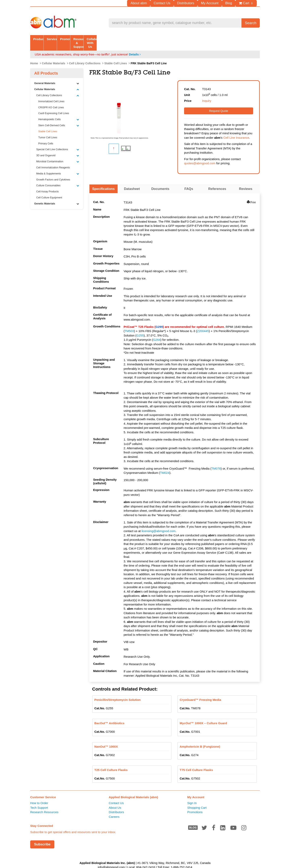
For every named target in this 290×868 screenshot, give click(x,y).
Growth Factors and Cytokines (53, 172)
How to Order (39, 795)
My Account (214, 3)
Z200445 (203, 323)
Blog (231, 3)
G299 (159, 319)
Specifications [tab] (104, 181)
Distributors (193, 3)
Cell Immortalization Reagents (53, 160)
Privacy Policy (157, 864)
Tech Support (39, 800)
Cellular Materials (54, 55)
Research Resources (44, 804)
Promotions (195, 804)
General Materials (57, 76)
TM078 (216, 461)
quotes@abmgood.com (200, 155)
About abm (151, 3)
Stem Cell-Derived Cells (59, 118)
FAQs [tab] (189, 181)
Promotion (145, 39)
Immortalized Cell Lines (51, 94)
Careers (114, 809)
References (217, 181)
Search (251, 23)
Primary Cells (46, 136)
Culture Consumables (58, 178)
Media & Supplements (58, 166)
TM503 (129, 323)
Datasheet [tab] (132, 181)
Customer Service (43, 789)
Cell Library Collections (85, 55)
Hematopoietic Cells (59, 112)
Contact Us (172, 3)
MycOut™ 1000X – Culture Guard (203, 715)
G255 (140, 328)
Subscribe (42, 836)
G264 (157, 332)
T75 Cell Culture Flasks (196, 762)
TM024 (165, 465)
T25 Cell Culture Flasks (111, 762)
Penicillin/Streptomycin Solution (118, 692)
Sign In (192, 795)
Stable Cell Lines (116, 55)
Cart (247, 3)
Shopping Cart (197, 800)
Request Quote (219, 103)
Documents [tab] (160, 181)
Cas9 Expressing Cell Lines (54, 105)
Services (99, 39)
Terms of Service (134, 864)
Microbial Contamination (58, 154)
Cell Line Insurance (236, 130)
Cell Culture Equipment (49, 190)
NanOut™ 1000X (106, 739)
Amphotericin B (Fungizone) (200, 739)
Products (53, 39)
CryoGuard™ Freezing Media (200, 692)
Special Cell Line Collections (58, 142)
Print (253, 194)
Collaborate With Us (237, 39)
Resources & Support (191, 39)
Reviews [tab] (246, 181)
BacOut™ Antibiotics (109, 715)
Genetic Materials (57, 196)
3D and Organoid (58, 148)
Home (34, 55)
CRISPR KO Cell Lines (51, 99)
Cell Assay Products (47, 184)
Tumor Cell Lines (48, 130)
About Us (115, 800)
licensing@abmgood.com (159, 523)
